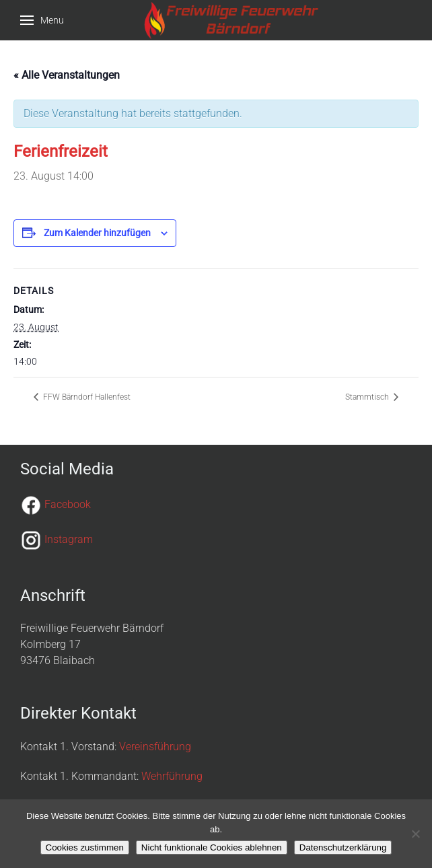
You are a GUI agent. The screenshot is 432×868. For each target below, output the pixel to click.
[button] (42, 20)
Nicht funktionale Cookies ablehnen (212, 847)
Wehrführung (172, 776)
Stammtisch (368, 397)
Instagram (69, 539)
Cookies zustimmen (85, 847)
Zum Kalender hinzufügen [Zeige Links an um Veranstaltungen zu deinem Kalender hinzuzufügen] (97, 233)
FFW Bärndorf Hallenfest (86, 397)
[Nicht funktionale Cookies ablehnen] (415, 834)
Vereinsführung (155, 747)
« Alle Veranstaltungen (67, 75)
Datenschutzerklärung (343, 847)
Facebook (68, 504)
